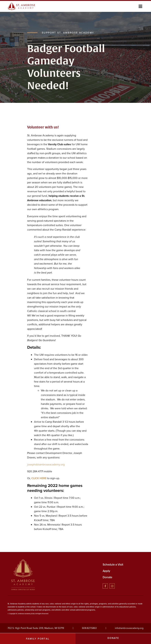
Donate (107, 577)
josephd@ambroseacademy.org (46, 464)
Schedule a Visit (113, 565)
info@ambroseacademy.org (129, 628)
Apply (106, 571)
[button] (140, 6)
